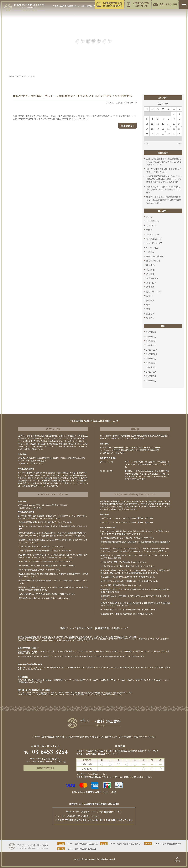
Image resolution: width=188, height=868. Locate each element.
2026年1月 (151, 341)
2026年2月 (151, 336)
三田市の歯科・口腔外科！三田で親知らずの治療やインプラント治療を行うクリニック (164, 189)
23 (179, 129)
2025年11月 (152, 350)
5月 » (180, 144)
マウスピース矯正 (154, 243)
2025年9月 (151, 358)
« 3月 (146, 144)
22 (174, 129)
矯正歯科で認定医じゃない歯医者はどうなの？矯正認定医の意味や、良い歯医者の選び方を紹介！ (164, 200)
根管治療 (150, 287)
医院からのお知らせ (155, 256)
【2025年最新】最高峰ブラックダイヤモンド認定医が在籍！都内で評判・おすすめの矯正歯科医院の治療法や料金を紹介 (164, 179)
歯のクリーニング (154, 292)
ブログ (149, 230)
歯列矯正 (150, 300)
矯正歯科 (150, 314)
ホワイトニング (153, 234)
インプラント (152, 226)
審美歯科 (150, 265)
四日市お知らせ (153, 261)
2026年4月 (151, 332)
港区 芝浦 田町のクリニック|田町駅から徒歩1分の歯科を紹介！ (164, 170)
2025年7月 (151, 367)
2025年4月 (151, 381)
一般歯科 (150, 252)
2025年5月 (151, 376)
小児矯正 (150, 270)
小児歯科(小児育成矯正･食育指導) (121, 751)
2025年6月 (151, 372)
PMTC (149, 217)
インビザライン (153, 221)
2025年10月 (152, 354)
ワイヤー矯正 (152, 248)
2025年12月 (152, 345)
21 (168, 129)
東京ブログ (151, 283)
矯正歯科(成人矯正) (95, 751)
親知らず (150, 318)
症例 (148, 305)
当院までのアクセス (46, 768)
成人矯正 (150, 274)
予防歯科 (80, 754)
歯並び (149, 296)
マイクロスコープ (154, 239)
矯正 (148, 309)
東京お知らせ (152, 278)
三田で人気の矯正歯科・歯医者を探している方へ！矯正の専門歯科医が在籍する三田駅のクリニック (164, 162)
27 (163, 134)
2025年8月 (151, 363)
